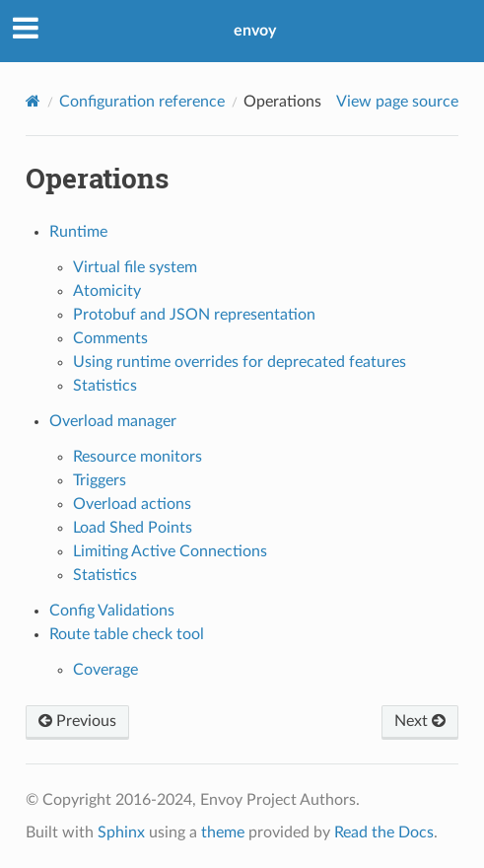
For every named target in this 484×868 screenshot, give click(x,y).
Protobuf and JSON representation (194, 315)
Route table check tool (127, 634)
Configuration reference (142, 102)
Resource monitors (138, 457)
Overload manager (113, 421)
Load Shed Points (133, 528)
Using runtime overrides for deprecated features (240, 362)
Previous (77, 721)
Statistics (105, 386)
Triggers (100, 480)
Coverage (105, 670)
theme (223, 832)
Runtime (78, 232)
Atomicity (107, 291)
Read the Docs (384, 832)
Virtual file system (135, 267)
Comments (110, 338)
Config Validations (112, 611)
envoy (255, 31)
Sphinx (121, 832)
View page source (397, 102)
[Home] (33, 101)
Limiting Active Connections (170, 551)
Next (420, 721)
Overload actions (132, 504)
